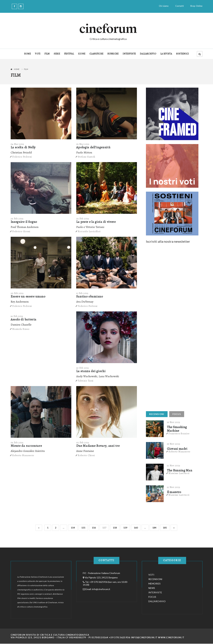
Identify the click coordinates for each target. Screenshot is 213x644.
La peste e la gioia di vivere (96, 222)
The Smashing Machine (177, 429)
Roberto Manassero (23, 455)
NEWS (152, 588)
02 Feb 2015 (83, 443)
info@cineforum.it (101, 589)
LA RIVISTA (166, 54)
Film (26, 69)
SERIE (57, 54)
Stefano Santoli (87, 157)
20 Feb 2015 (17, 293)
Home (17, 69)
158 (115, 528)
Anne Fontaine (85, 451)
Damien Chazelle (21, 325)
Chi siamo (164, 6)
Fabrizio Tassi (86, 381)
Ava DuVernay (85, 302)
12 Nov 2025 (174, 465)
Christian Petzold (21, 152)
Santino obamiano (90, 296)
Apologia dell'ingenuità (93, 147)
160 (136, 528)
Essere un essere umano (28, 296)
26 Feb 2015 (17, 219)
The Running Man (180, 470)
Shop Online (196, 6)
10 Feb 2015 (83, 368)
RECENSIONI (157, 414)
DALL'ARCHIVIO (148, 54)
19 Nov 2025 (174, 422)
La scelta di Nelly (23, 147)
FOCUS (177, 414)
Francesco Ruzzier (179, 433)
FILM (47, 54)
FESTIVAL (69, 54)
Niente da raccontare (26, 446)
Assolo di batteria (24, 319)
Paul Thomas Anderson (25, 227)
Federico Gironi (21, 231)
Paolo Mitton (84, 152)
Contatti (179, 6)
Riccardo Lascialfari (89, 231)
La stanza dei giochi (91, 371)
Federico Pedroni (22, 157)
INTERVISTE (129, 54)
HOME (27, 54)
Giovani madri (177, 449)
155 (83, 528)
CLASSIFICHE (96, 54)
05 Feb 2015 (17, 443)
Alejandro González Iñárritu (28, 451)
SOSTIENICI (183, 54)
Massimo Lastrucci (179, 473)
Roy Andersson (20, 302)
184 (154, 528)
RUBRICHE (113, 54)
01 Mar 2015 (83, 144)
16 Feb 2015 (17, 316)
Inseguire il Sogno (24, 222)
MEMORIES (154, 584)
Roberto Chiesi (86, 455)
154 (73, 528)
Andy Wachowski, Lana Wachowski (98, 376)
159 (125, 528)
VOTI (38, 54)
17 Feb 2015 (82, 293)
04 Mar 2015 (17, 144)
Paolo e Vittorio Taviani (90, 227)
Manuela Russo (21, 329)
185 (165, 528)
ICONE (82, 54)
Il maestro (174, 492)
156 (94, 528)
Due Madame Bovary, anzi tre (98, 446)
